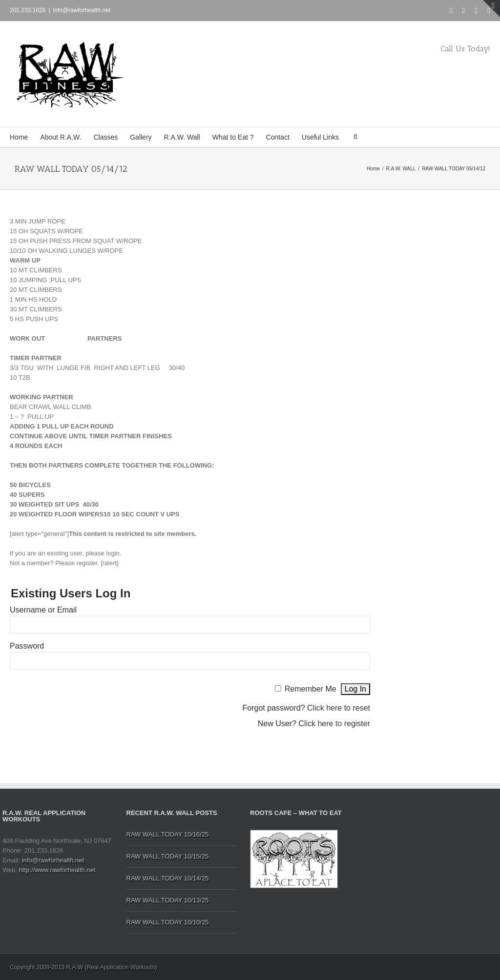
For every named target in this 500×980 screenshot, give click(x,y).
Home (19, 137)
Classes (105, 137)
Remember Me (311, 689)
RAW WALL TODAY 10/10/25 (168, 922)
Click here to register (334, 724)
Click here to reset (339, 708)
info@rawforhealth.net (82, 10)
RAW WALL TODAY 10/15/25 (168, 856)
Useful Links (320, 137)
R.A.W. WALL (401, 169)
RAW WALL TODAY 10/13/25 (168, 900)
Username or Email (43, 610)
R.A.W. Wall (182, 137)
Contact (278, 137)
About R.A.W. (61, 137)
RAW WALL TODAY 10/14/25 (168, 878)
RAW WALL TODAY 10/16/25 (168, 834)
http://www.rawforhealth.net (57, 870)
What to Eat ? (233, 137)
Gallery (141, 137)
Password (27, 646)
